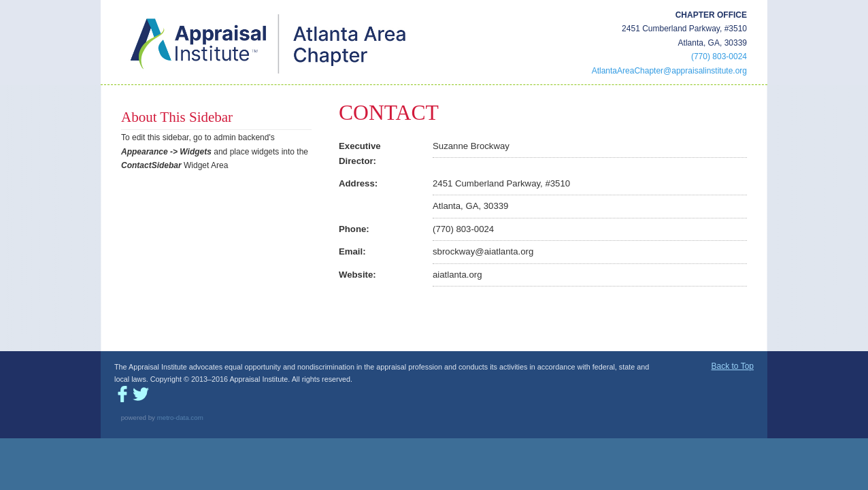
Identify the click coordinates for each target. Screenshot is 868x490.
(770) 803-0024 (719, 56)
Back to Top (733, 366)
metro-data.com (180, 418)
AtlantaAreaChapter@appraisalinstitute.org (669, 71)
